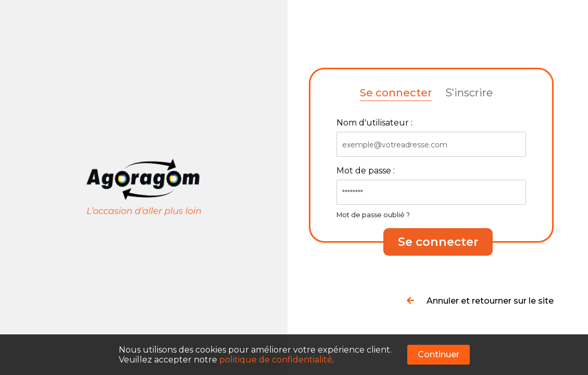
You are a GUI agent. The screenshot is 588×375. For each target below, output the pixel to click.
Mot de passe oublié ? (373, 215)
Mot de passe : (366, 171)
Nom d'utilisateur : (374, 123)
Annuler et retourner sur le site (480, 301)
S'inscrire (469, 93)
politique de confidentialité (276, 360)
